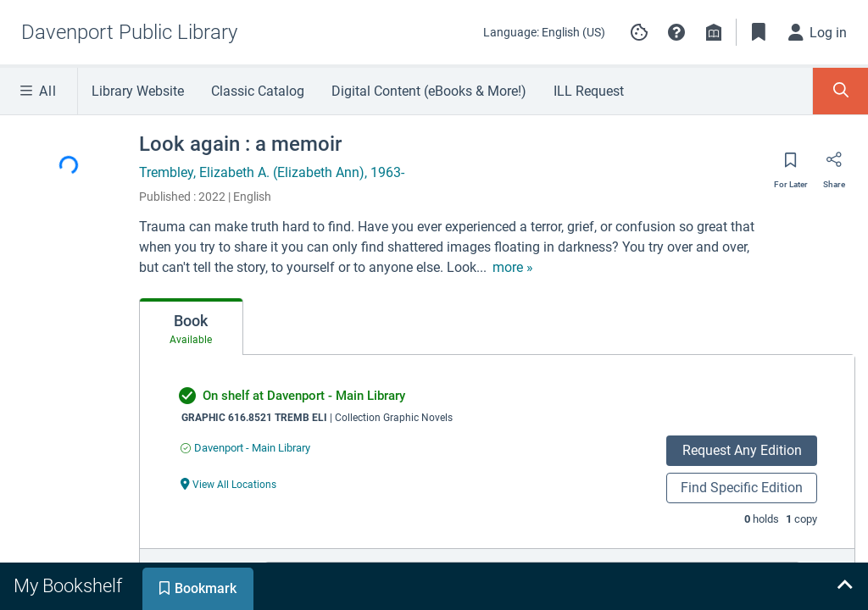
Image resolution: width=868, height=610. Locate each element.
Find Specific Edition (742, 488)
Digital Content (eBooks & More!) (429, 91)
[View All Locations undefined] (229, 483)
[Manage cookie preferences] (639, 32)
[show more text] (513, 268)
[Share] (834, 165)
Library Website (138, 91)
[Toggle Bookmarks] (759, 32)
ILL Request (589, 91)
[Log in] (818, 32)
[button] (676, 32)
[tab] (191, 327)
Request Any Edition (742, 450)
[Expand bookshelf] (844, 586)
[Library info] (714, 32)
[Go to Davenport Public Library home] (129, 32)
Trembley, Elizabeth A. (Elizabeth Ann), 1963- (272, 172)
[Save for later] (791, 165)
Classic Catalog (258, 91)
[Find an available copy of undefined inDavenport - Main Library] (245, 448)
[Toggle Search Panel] (840, 91)
